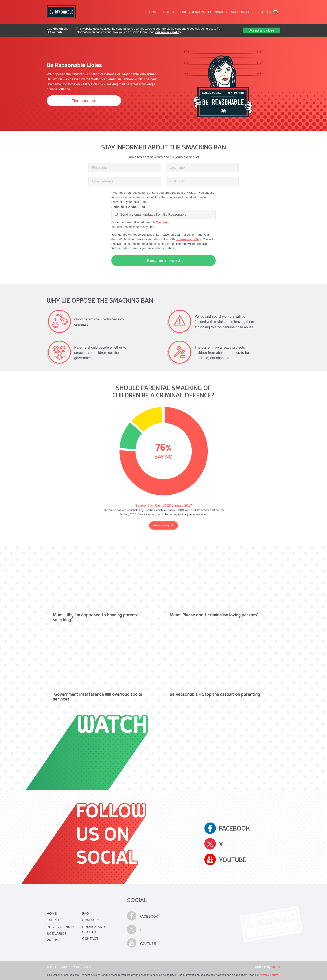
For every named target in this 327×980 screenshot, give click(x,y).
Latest (53, 920)
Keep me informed (163, 260)
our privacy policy (168, 32)
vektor (276, 967)
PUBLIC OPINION (191, 12)
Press (53, 940)
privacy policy (269, 975)
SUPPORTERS (242, 12)
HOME (154, 12)
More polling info (164, 525)
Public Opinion (60, 927)
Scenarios (57, 934)
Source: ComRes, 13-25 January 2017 (163, 505)
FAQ (260, 12)
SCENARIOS (217, 12)
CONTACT (90, 939)
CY (273, 12)
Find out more (84, 101)
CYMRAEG (91, 920)
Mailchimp (163, 222)
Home (52, 914)
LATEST (169, 12)
